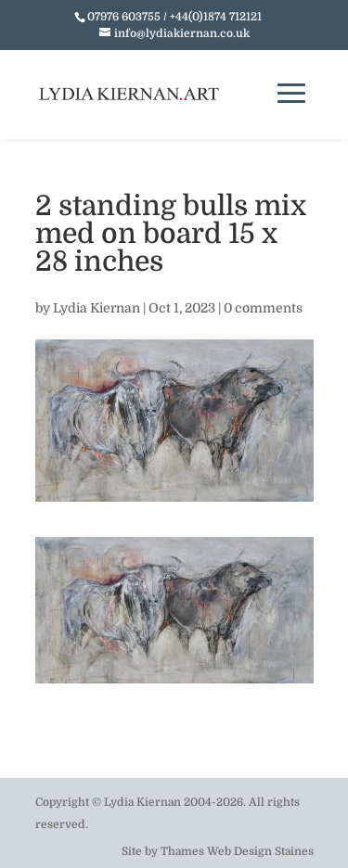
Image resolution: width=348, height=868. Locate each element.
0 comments (263, 308)
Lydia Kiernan (97, 308)
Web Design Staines (260, 851)
